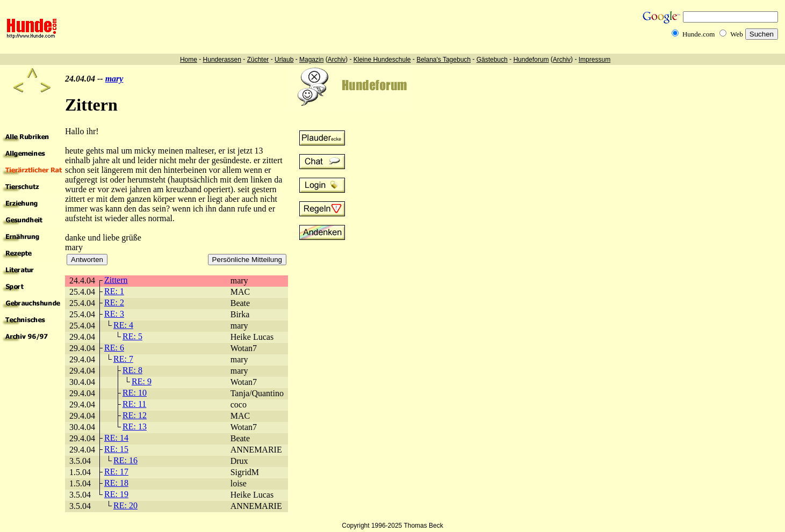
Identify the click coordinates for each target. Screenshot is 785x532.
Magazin (311, 60)
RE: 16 (125, 460)
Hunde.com (698, 34)
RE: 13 (135, 427)
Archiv (337, 60)
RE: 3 (114, 314)
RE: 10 (135, 393)
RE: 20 (125, 505)
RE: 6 (114, 348)
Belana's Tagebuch (444, 60)
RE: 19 (116, 494)
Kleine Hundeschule (382, 60)
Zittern (116, 280)
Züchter (258, 60)
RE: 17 (116, 472)
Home (189, 60)
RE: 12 (135, 415)
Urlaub (284, 60)
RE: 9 (142, 381)
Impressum (595, 60)
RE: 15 (116, 449)
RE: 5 (132, 336)
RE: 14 (116, 438)
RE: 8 (132, 370)
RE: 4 (123, 325)
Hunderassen (222, 60)
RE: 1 (114, 291)
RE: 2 (114, 303)
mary (114, 79)
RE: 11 (134, 404)
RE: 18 (116, 483)
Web (737, 34)
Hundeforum (531, 60)
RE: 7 (123, 359)
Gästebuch (492, 60)
